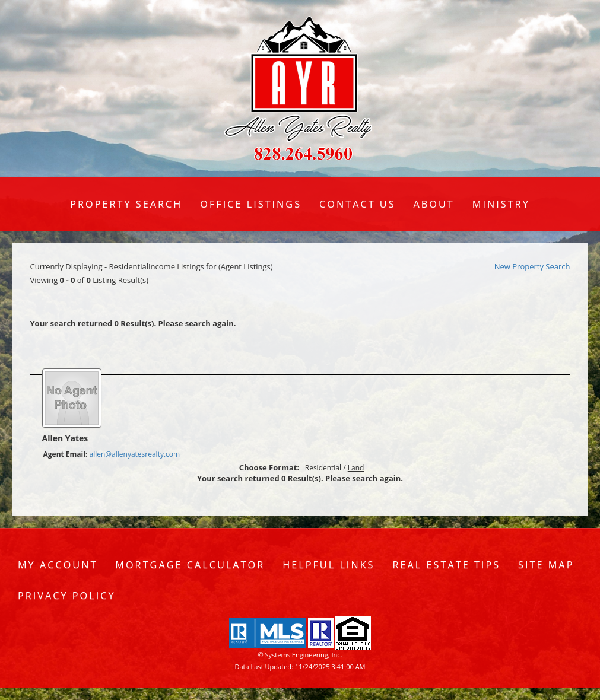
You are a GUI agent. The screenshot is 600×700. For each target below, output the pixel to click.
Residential (323, 468)
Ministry (501, 204)
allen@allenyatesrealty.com (134, 454)
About (434, 204)
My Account (58, 565)
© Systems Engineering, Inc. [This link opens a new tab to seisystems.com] (300, 655)
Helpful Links (328, 565)
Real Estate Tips (447, 565)
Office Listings (251, 204)
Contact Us (358, 204)
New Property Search (532, 266)
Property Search (126, 204)
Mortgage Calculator (190, 565)
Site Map (546, 565)
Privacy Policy (67, 596)
